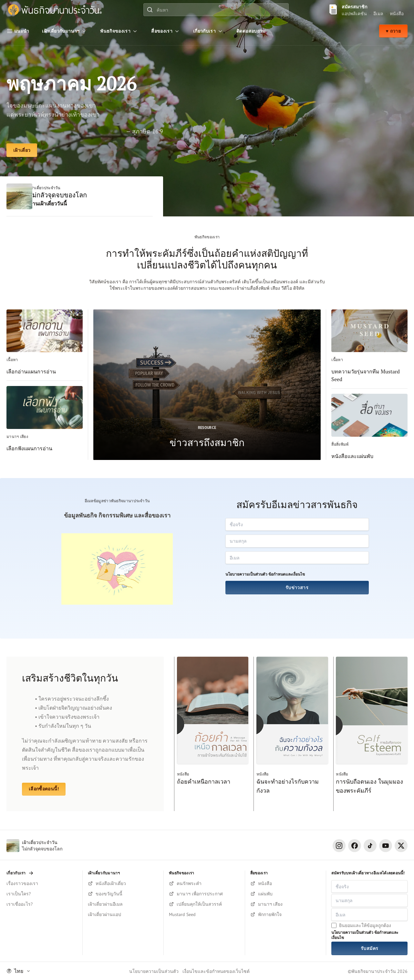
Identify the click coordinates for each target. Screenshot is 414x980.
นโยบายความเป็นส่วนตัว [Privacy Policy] (154, 971)
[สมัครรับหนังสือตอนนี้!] (123, 883)
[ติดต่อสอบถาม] (251, 31)
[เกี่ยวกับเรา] (208, 31)
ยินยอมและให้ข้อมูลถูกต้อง (365, 925)
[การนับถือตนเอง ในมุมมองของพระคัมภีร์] (370, 734)
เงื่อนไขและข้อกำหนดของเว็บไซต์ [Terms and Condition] (216, 971)
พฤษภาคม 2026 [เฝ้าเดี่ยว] (73, 83)
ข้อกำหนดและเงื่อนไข (287, 575)
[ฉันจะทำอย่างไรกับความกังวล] (291, 734)
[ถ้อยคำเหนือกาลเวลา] (211, 734)
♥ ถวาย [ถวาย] (393, 31)
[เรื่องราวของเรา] (42, 883)
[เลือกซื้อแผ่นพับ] (286, 894)
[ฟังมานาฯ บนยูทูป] (286, 904)
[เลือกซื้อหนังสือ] (286, 883)
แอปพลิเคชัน (354, 13)
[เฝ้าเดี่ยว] (22, 151)
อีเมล (378, 13)
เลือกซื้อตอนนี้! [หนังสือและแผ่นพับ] (44, 789)
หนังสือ (397, 13)
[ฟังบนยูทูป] (286, 914)
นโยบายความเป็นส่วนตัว (246, 575)
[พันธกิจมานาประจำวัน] (55, 10)
